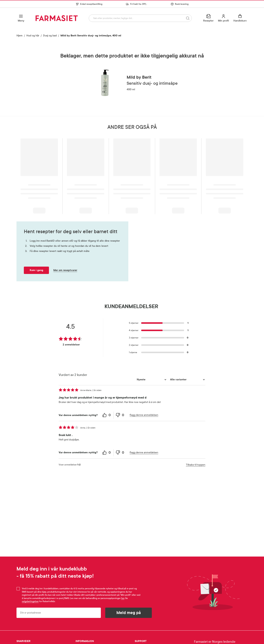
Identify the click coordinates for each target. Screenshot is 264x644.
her (123, 598)
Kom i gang (36, 270)
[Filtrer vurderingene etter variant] (187, 380)
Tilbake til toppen (196, 465)
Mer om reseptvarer (65, 270)
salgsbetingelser (30, 601)
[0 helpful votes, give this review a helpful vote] (107, 415)
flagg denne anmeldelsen (144, 415)
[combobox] (140, 18)
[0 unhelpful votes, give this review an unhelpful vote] (120, 415)
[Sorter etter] (151, 380)
